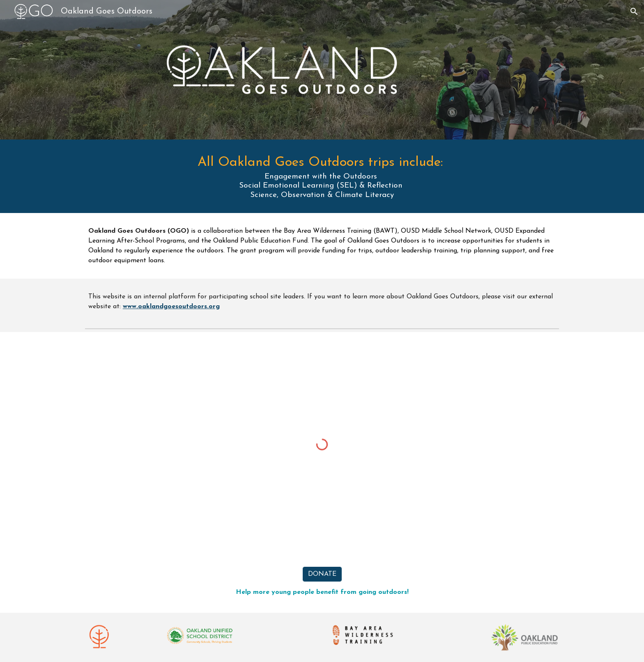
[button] (634, 11)
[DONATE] (322, 574)
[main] (322, 176)
